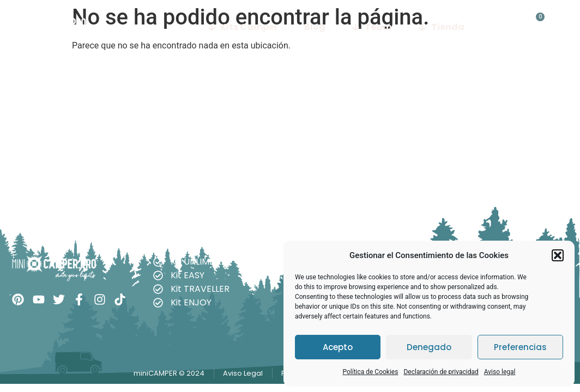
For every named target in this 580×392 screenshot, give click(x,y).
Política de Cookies (370, 372)
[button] (558, 255)
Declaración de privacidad (441, 372)
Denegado (429, 347)
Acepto (338, 347)
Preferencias (520, 347)
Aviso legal (500, 372)
